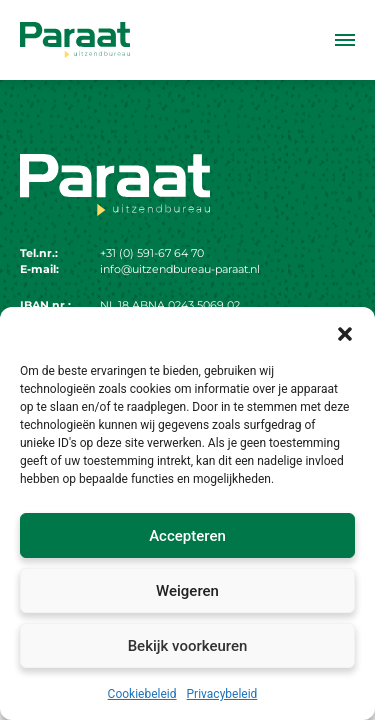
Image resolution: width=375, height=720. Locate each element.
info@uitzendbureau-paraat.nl (180, 269)
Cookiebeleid (142, 694)
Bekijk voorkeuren (188, 646)
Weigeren (187, 591)
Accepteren (187, 536)
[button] (345, 332)
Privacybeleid (222, 694)
